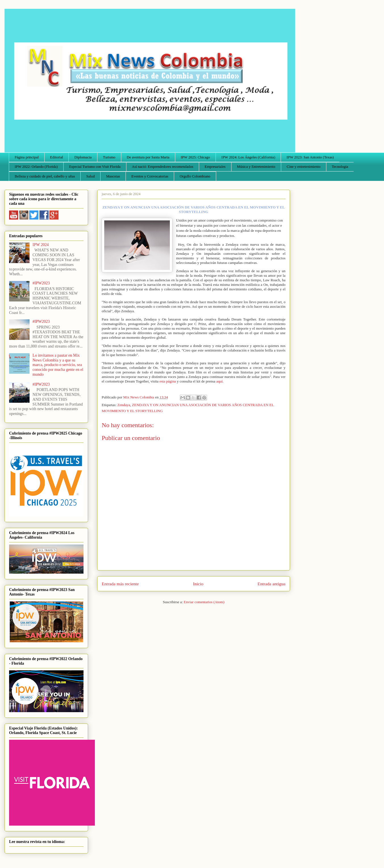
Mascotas (113, 176)
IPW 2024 (41, 245)
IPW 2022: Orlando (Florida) (36, 167)
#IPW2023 (41, 283)
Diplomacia (83, 157)
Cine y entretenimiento (303, 167)
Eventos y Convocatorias (150, 176)
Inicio (198, 584)
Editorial (57, 157)
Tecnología (340, 167)
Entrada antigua (272, 584)
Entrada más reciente (120, 584)
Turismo (109, 157)
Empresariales (215, 167)
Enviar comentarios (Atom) (204, 602)
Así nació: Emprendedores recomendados (162, 167)
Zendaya (124, 405)
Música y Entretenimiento (256, 167)
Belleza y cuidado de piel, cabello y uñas (45, 176)
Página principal (27, 157)
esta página (168, 381)
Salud (91, 176)
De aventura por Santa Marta (148, 157)
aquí (219, 381)
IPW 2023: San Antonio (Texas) (310, 157)
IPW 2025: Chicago (195, 157)
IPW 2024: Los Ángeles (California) (248, 157)
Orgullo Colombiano (195, 176)
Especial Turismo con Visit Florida (95, 167)
